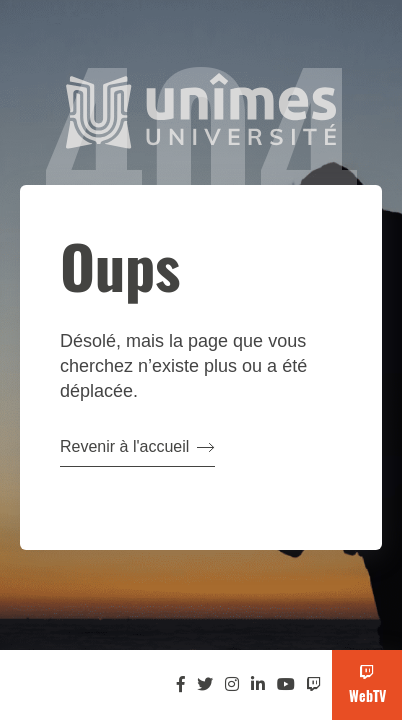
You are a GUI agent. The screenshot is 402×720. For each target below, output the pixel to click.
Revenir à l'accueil (137, 446)
